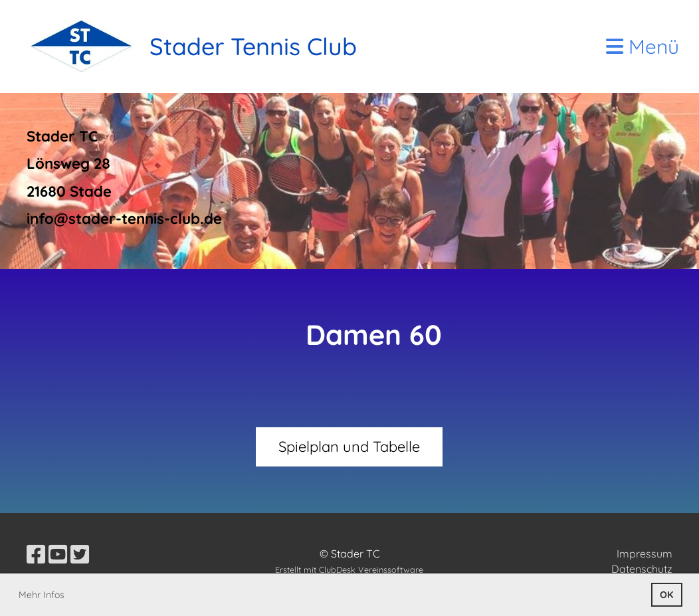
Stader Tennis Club (253, 46)
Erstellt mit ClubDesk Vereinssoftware (349, 569)
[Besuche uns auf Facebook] (36, 554)
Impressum (645, 554)
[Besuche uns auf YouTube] (58, 554)
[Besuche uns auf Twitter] (80, 554)
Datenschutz (642, 569)
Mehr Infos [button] (42, 595)
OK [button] (666, 595)
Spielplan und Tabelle (349, 447)
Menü (643, 47)
